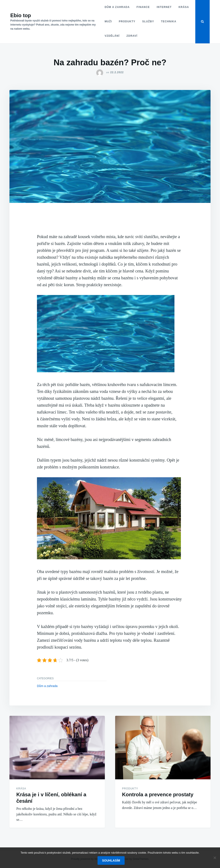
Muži (108, 21)
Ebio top (21, 15)
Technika (169, 21)
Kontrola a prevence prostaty (158, 794)
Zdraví (132, 36)
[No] (215, 858)
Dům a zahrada (117, 7)
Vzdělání (112, 36)
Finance (143, 7)
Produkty (127, 21)
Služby (148, 21)
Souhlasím (111, 860)
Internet (164, 7)
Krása (184, 7)
